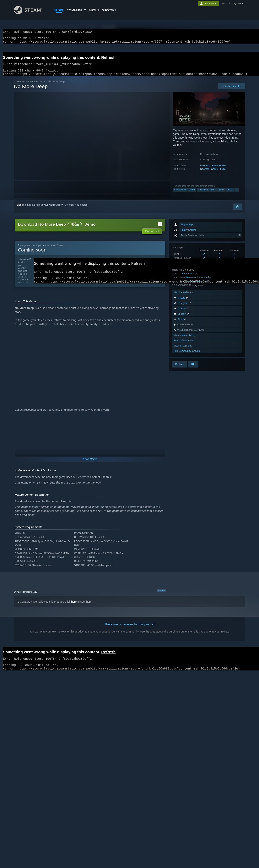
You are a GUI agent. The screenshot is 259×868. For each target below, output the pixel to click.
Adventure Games (37, 86)
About (94, 10)
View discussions (183, 350)
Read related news (184, 345)
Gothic (221, 194)
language (236, 3)
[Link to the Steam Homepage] (31, 13)
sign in (224, 3)
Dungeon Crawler (206, 194)
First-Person (180, 194)
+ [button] (237, 194)
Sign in (21, 209)
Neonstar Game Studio (213, 170)
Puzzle (230, 194)
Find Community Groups (187, 355)
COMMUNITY (76, 10)
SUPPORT (109, 10)
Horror (192, 194)
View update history (184, 340)
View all (162, 597)
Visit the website (184, 297)
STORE (59, 10)
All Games (19, 86)
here (74, 608)
